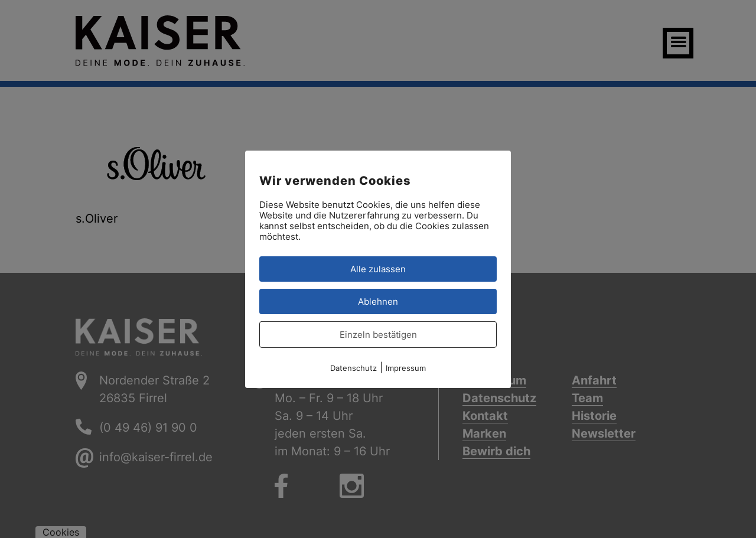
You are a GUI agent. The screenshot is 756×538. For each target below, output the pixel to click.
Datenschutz (353, 367)
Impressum (406, 367)
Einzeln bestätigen (378, 334)
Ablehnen (378, 301)
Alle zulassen (378, 268)
